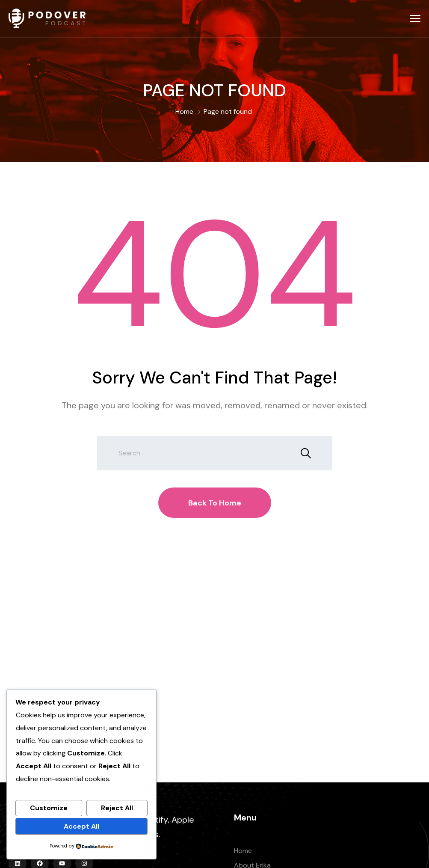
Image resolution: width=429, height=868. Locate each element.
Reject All (117, 808)
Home (184, 111)
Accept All (81, 826)
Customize (49, 808)
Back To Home (215, 503)
